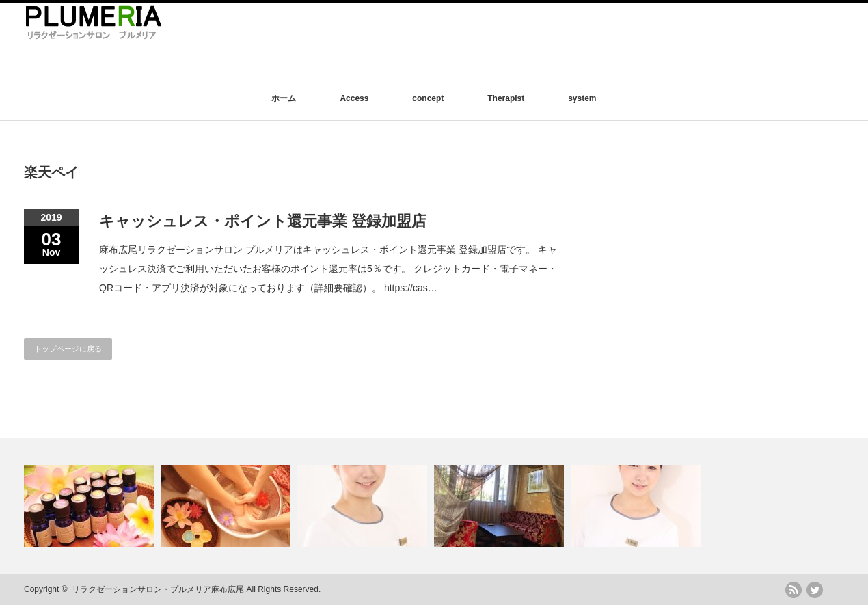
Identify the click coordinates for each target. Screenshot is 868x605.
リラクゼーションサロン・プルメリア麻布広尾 (158, 589)
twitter (815, 590)
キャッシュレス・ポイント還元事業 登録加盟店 (263, 221)
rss (794, 590)
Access (354, 98)
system (582, 98)
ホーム (284, 98)
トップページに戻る (68, 349)
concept (428, 98)
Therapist (506, 98)
